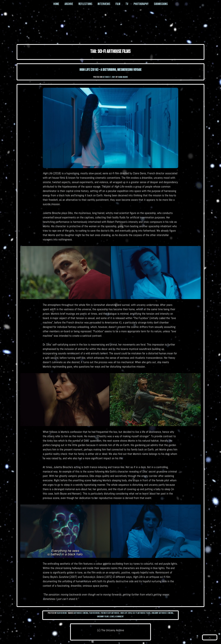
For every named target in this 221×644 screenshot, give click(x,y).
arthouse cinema (81, 613)
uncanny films (103, 617)
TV (127, 4)
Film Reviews (62, 613)
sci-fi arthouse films (142, 613)
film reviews (94, 613)
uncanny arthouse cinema (162, 613)
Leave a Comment (117, 617)
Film (118, 4)
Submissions (161, 4)
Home (56, 4)
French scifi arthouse (110, 613)
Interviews (104, 4)
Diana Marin (123, 77)
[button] (210, 637)
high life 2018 (126, 613)
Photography (141, 4)
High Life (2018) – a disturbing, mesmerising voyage (110, 70)
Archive (69, 4)
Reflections (85, 4)
